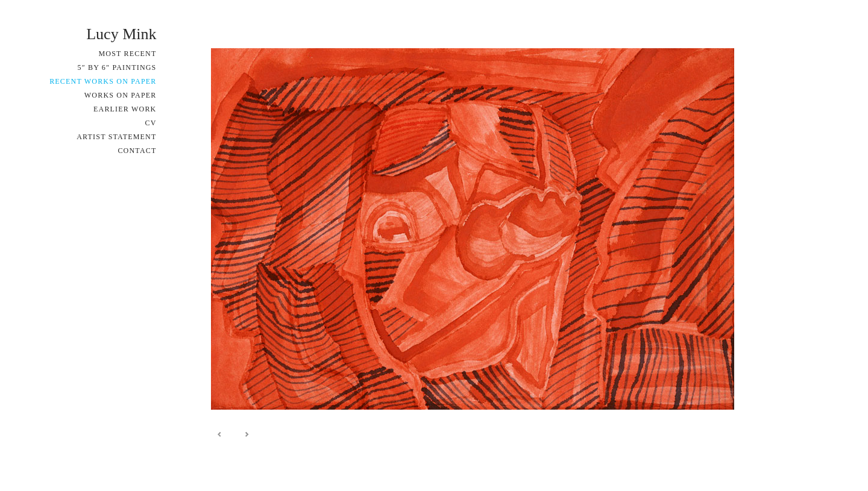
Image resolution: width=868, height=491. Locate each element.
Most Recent (128, 54)
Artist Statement (116, 137)
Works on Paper (121, 95)
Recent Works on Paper (103, 81)
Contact (137, 151)
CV (150, 123)
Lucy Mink (121, 34)
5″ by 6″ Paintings (117, 67)
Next (247, 434)
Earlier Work (125, 109)
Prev (220, 434)
